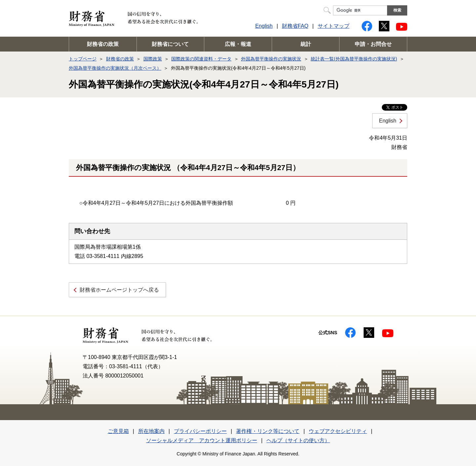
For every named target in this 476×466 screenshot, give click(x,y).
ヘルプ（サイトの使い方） (298, 440)
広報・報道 (238, 44)
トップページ (83, 59)
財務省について (170, 44)
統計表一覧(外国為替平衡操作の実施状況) (354, 59)
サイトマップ (334, 26)
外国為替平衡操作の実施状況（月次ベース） (115, 68)
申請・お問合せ (373, 44)
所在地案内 (151, 431)
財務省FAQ (295, 26)
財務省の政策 (103, 44)
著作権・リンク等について (268, 431)
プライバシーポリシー (200, 431)
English (264, 26)
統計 (306, 44)
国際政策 (153, 59)
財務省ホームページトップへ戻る (119, 290)
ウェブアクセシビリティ (338, 431)
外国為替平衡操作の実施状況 (271, 59)
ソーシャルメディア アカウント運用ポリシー (202, 440)
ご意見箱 (118, 431)
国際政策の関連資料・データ (201, 59)
